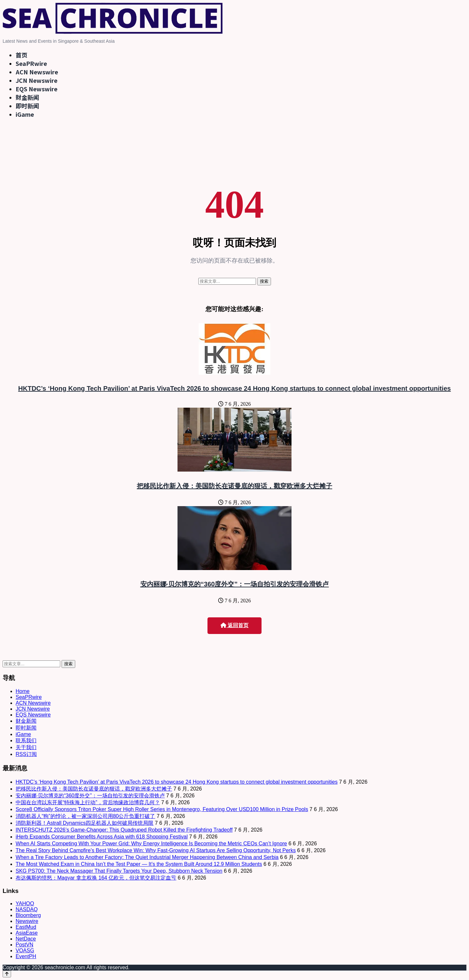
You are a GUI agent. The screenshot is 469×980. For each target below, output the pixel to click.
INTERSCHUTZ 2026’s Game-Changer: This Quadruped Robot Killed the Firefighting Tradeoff (124, 830)
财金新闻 (27, 97)
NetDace (26, 939)
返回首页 (234, 625)
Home (23, 691)
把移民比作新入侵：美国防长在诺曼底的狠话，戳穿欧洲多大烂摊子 (234, 486)
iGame (25, 114)
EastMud (26, 927)
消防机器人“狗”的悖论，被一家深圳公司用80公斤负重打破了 (85, 816)
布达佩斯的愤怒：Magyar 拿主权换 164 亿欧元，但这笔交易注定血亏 (96, 878)
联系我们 (26, 740)
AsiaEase (27, 933)
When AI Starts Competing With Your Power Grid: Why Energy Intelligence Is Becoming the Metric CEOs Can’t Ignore (151, 844)
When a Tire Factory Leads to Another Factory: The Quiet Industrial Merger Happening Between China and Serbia (147, 857)
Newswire (27, 921)
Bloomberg (28, 915)
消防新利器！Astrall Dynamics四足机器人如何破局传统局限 (85, 823)
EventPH (26, 956)
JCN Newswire (36, 80)
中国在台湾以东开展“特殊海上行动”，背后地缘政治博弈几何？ (88, 802)
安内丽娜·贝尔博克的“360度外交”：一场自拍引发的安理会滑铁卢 (235, 584)
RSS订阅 (26, 754)
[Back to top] (7, 974)
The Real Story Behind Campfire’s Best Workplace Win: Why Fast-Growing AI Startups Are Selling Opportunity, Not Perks (156, 850)
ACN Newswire (37, 72)
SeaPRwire (31, 63)
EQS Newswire (36, 89)
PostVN (24, 945)
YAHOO (25, 904)
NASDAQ (27, 909)
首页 (21, 55)
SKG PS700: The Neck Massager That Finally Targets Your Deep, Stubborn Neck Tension (119, 871)
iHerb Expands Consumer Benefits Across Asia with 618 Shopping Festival (102, 837)
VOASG (25, 950)
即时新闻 (27, 106)
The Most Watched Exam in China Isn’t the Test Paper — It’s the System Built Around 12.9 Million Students (139, 864)
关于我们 (26, 747)
